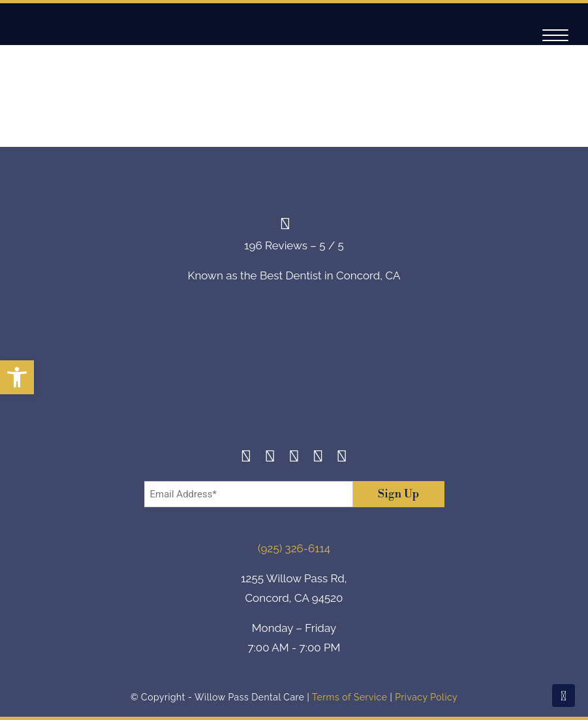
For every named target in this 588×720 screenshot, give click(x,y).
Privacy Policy (426, 697)
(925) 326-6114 (294, 548)
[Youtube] (342, 458)
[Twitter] (294, 458)
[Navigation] (555, 36)
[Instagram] (271, 458)
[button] (17, 377)
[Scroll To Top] (564, 696)
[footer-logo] (294, 376)
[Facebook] (246, 458)
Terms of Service (349, 697)
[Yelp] (318, 458)
